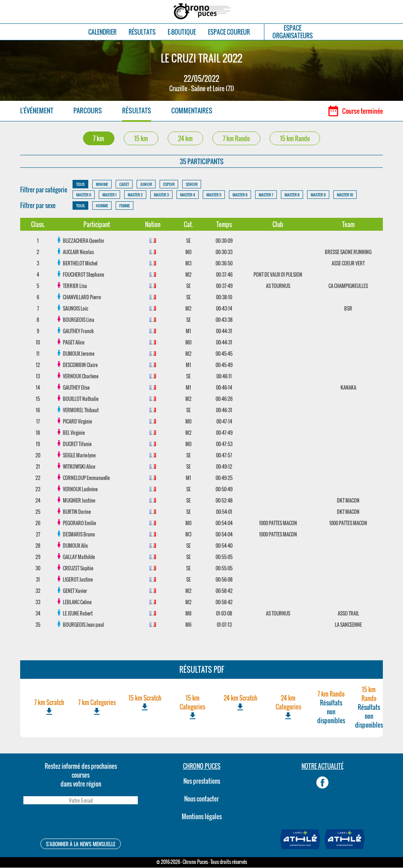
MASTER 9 (318, 195)
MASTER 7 (266, 195)
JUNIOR (146, 185)
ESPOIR (169, 185)
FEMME (125, 206)
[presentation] (81, 823)
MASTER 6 (240, 195)
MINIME (102, 185)
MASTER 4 (188, 195)
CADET (124, 185)
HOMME (102, 206)
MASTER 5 (214, 195)
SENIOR (192, 185)
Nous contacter (201, 799)
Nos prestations (202, 781)
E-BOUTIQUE (182, 32)
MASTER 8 (292, 195)
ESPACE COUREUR (229, 32)
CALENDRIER (102, 32)
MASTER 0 (84, 195)
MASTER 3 (161, 195)
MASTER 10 (345, 195)
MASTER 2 (135, 195)
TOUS (80, 185)
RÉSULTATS (142, 32)
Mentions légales (202, 817)
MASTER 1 (109, 195)
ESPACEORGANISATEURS (293, 32)
